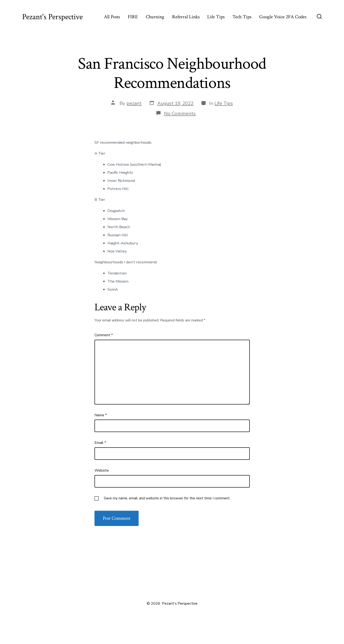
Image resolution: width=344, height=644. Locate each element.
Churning (155, 17)
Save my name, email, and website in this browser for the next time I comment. (167, 498)
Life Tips (216, 17)
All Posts (112, 17)
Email (100, 443)
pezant (134, 103)
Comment (104, 335)
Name (101, 415)
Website (102, 470)
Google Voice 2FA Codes (283, 17)
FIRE (133, 17)
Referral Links (186, 17)
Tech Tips (242, 17)
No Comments (180, 113)
